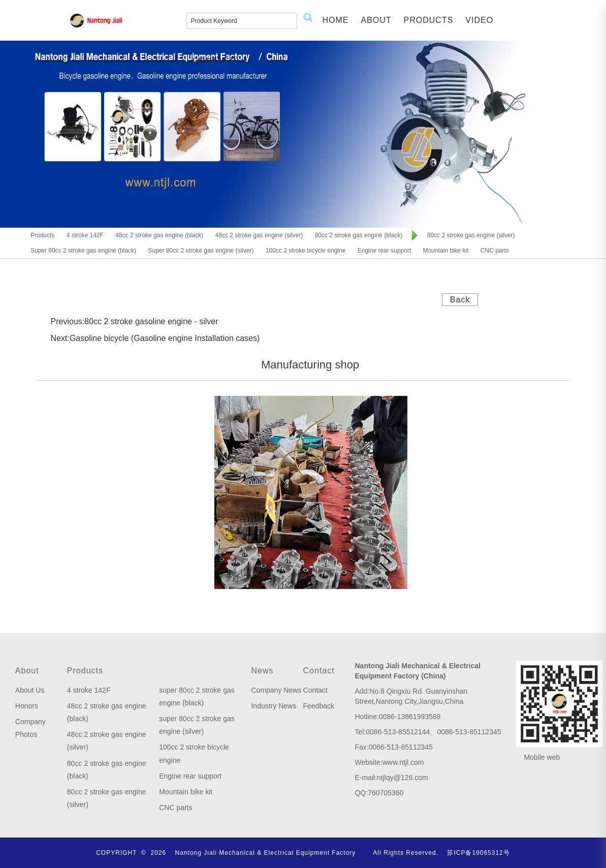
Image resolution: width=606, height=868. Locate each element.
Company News (276, 690)
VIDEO (479, 20)
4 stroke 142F (89, 690)
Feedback (318, 706)
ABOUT (376, 20)
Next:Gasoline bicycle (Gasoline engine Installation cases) (155, 338)
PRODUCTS (429, 20)
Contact (318, 671)
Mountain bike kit (186, 792)
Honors (27, 706)
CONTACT (214, 61)
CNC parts (176, 808)
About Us (30, 690)
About (27, 671)
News (262, 671)
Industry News (274, 706)
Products (85, 671)
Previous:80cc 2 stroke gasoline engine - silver (135, 321)
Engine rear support (190, 776)
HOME (335, 20)
